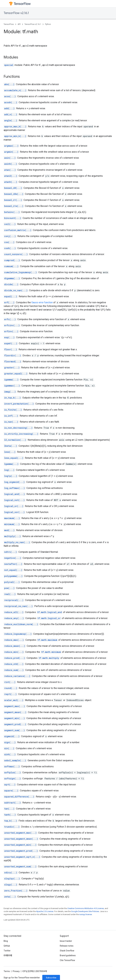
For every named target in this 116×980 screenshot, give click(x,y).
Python (48, 24)
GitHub (7, 946)
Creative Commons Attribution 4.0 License (86, 908)
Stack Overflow (67, 951)
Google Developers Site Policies (85, 911)
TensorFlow (9, 24)
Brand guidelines (68, 955)
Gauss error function (42, 302)
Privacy (16, 971)
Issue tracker (66, 941)
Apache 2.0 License (45, 911)
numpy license (86, 914)
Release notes (67, 946)
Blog (6, 941)
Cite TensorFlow (67, 960)
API (19, 24)
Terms (7, 971)
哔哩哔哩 (8, 955)
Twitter (7, 951)
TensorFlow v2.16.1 (16, 13)
